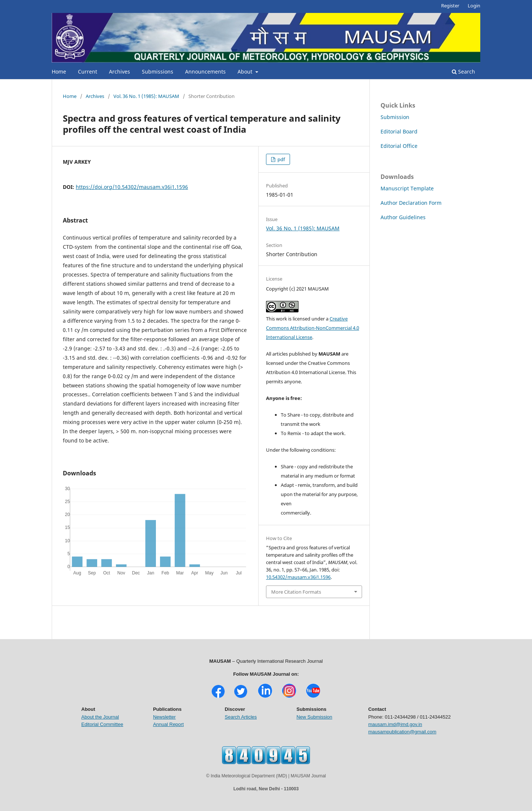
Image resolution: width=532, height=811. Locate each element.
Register (450, 6)
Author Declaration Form (411, 203)
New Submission (314, 717)
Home (59, 72)
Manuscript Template (407, 188)
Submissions (158, 72)
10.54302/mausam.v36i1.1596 (298, 577)
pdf (281, 159)
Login (474, 6)
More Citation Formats (296, 592)
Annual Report (168, 724)
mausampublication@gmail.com (402, 732)
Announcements (205, 72)
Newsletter (164, 717)
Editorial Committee (102, 724)
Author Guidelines (403, 217)
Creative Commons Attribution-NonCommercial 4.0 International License (313, 328)
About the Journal (100, 717)
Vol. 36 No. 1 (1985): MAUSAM (146, 96)
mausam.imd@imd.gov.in (395, 724)
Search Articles (241, 717)
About (246, 72)
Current (88, 72)
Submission (395, 117)
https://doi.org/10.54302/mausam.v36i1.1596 (132, 187)
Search (463, 72)
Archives (120, 72)
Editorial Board (399, 131)
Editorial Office (399, 146)
